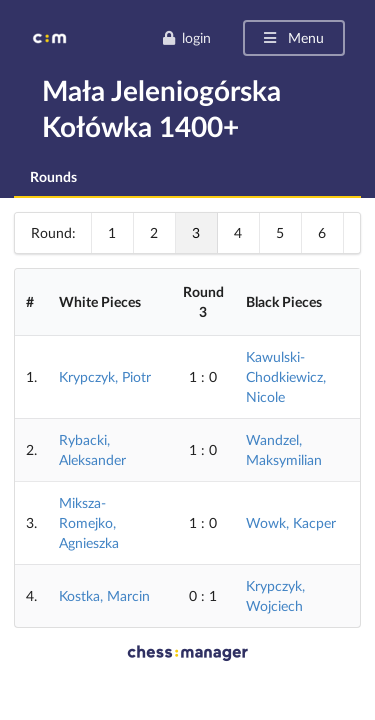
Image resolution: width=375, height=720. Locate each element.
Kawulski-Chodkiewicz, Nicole (286, 376)
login (186, 37)
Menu (292, 37)
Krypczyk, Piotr (105, 376)
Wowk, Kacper (291, 522)
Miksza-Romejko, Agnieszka (89, 522)
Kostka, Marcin (104, 595)
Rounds (53, 176)
